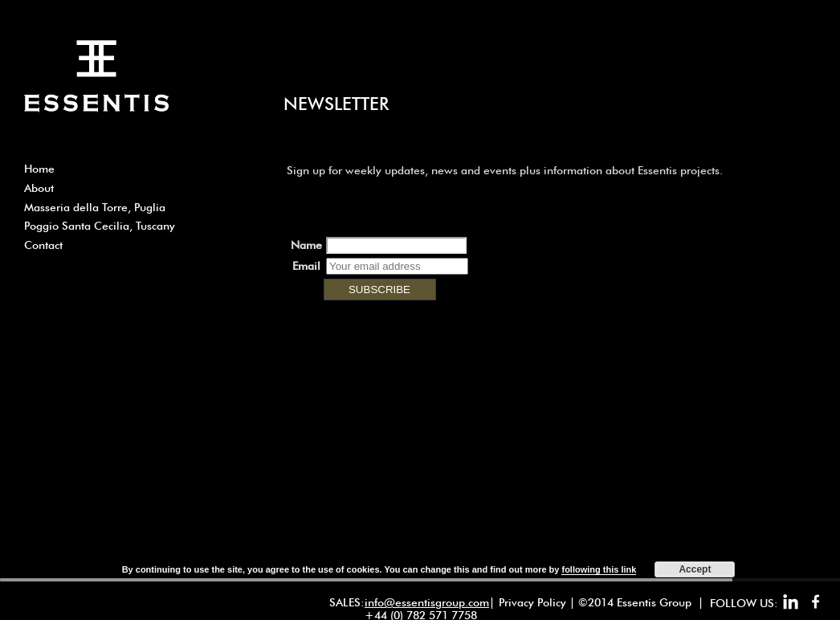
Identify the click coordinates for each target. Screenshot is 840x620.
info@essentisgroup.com (427, 602)
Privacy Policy (532, 602)
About (39, 188)
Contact (43, 245)
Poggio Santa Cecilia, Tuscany (100, 226)
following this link (599, 569)
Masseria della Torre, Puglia (95, 207)
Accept (695, 569)
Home (39, 169)
